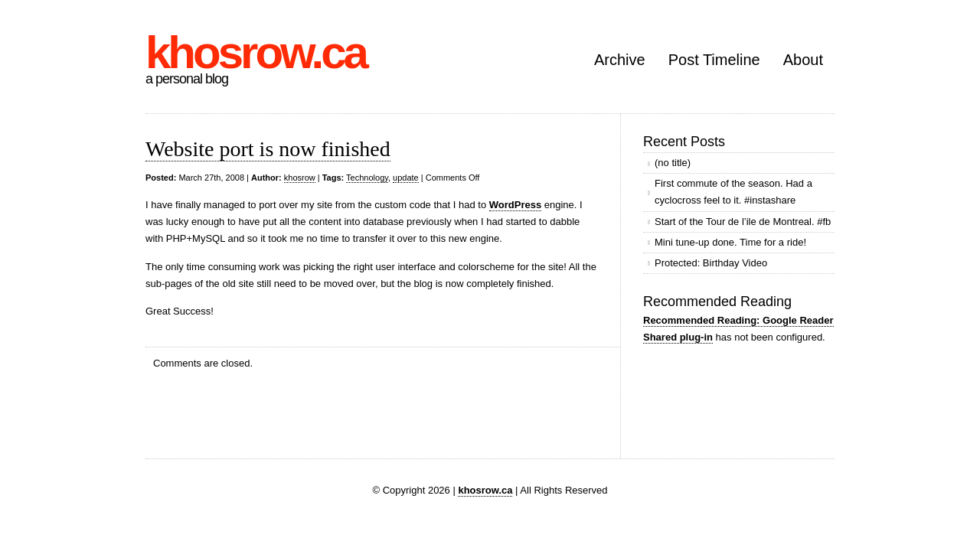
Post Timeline (714, 60)
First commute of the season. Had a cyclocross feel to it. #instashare (733, 192)
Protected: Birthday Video (711, 263)
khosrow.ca (256, 52)
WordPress (515, 205)
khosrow (300, 178)
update (406, 178)
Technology (367, 178)
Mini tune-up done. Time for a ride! (730, 242)
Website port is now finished (268, 149)
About (803, 60)
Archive (620, 60)
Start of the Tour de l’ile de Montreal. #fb (743, 222)
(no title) (673, 163)
